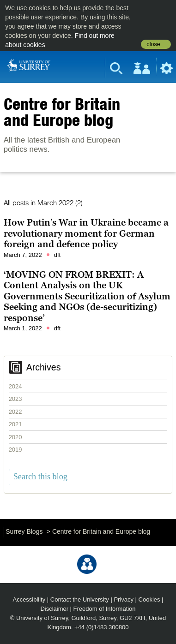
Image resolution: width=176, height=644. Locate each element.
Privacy (124, 599)
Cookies (149, 599)
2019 (15, 450)
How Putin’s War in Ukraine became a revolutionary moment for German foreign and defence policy (86, 233)
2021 (15, 424)
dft (57, 255)
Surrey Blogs (24, 531)
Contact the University (80, 599)
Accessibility (29, 599)
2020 (15, 437)
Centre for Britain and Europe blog (62, 112)
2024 (15, 386)
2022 (15, 412)
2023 (15, 399)
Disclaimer (54, 609)
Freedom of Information (105, 609)
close (153, 44)
